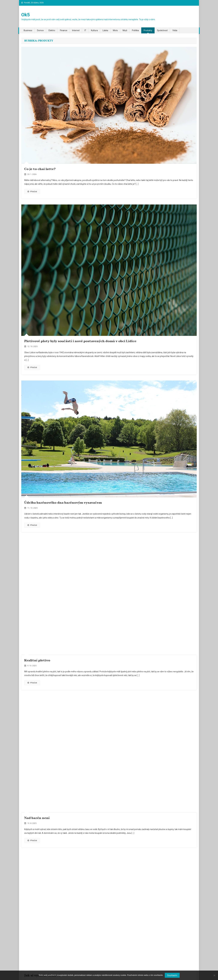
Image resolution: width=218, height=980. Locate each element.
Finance (64, 30)
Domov (40, 30)
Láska (105, 30)
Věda (175, 30)
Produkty (148, 30)
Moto (115, 30)
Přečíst (32, 192)
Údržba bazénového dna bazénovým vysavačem (63, 503)
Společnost (162, 30)
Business (28, 30)
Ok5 (25, 15)
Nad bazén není (37, 818)
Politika (135, 30)
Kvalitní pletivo (37, 660)
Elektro (52, 30)
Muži (125, 30)
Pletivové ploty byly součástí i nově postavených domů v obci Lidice (80, 341)
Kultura (94, 30)
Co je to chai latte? (40, 169)
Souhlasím (172, 975)
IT (85, 30)
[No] (214, 975)
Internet (76, 30)
